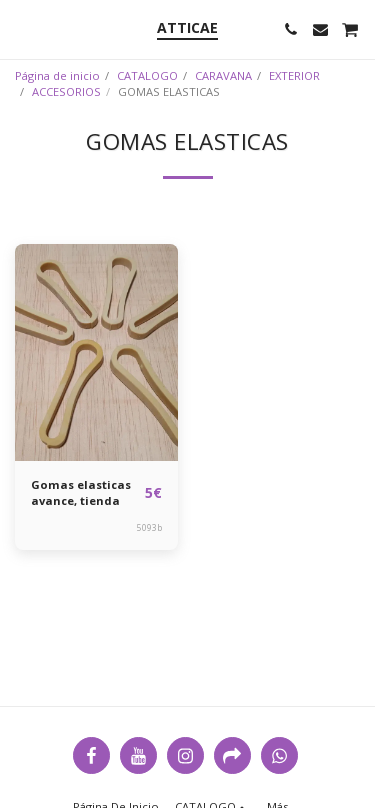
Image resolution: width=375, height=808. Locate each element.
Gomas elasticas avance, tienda (81, 493)
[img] (96, 352)
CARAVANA (223, 75)
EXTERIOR (294, 75)
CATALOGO (147, 75)
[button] (22, 28)
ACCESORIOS (66, 91)
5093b (149, 527)
